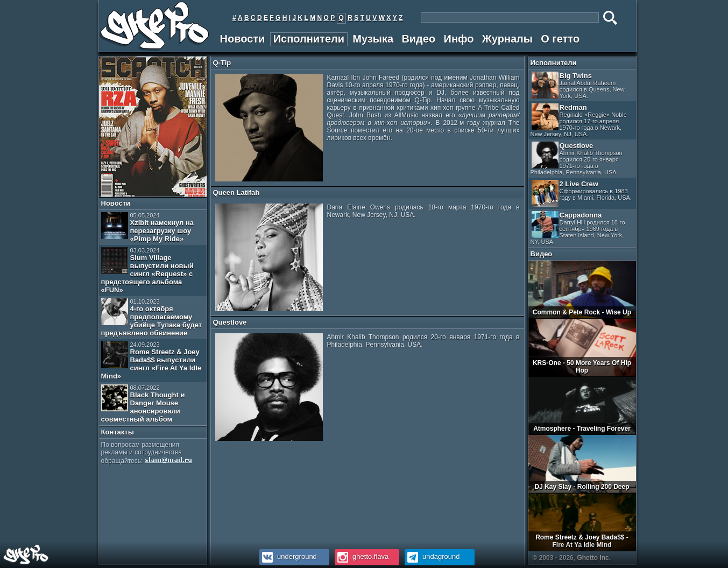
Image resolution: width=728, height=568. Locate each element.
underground (288, 556)
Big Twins (578, 85)
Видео (418, 39)
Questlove (230, 322)
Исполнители (309, 39)
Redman (579, 120)
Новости (243, 39)
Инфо (459, 39)
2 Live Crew (582, 193)
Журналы (507, 39)
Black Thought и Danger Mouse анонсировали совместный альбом (143, 404)
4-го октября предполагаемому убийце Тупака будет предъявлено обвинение (152, 318)
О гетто (560, 39)
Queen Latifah (236, 192)
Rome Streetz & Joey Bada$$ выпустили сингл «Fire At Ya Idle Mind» (151, 361)
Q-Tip (222, 63)
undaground (432, 556)
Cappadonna (578, 228)
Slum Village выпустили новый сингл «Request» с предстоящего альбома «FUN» (147, 271)
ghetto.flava (362, 556)
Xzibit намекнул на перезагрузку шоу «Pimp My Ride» (148, 227)
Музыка (373, 39)
